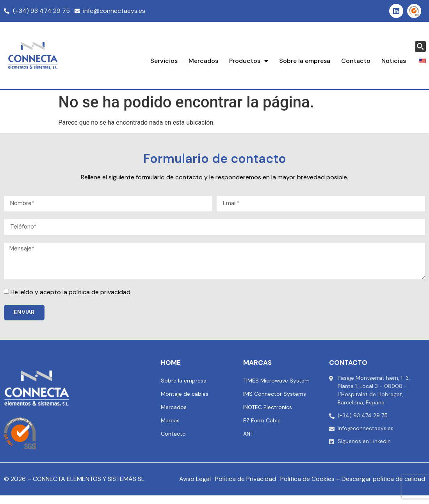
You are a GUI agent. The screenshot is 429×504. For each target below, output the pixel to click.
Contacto (356, 61)
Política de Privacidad (246, 479)
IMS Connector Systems (275, 394)
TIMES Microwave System (276, 381)
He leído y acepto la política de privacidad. (71, 292)
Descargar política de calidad (383, 479)
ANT (248, 434)
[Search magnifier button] (420, 46)
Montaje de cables (185, 394)
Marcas (170, 420)
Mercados (203, 61)
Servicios (164, 61)
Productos (249, 61)
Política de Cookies (307, 479)
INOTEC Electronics (268, 407)
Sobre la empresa (305, 61)
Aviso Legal (195, 479)
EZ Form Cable (262, 420)
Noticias (394, 61)
